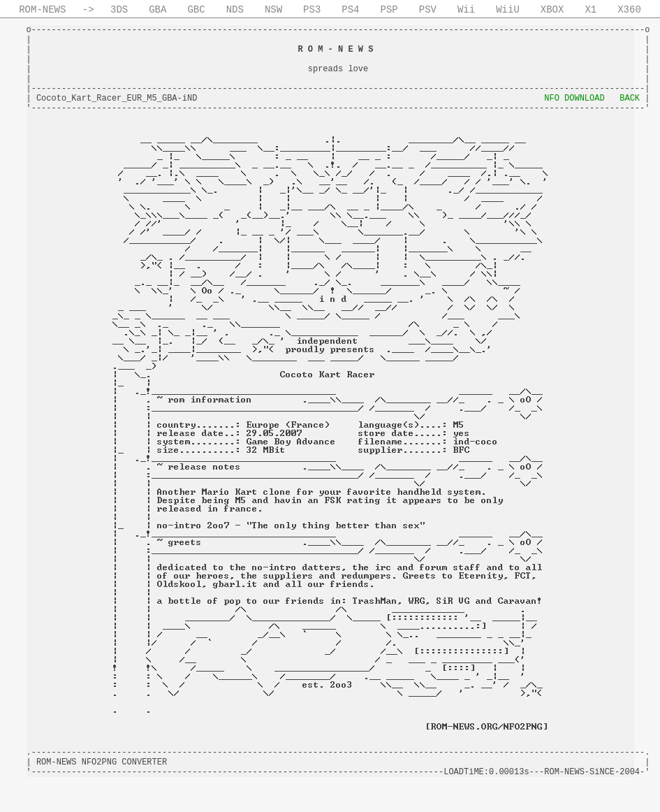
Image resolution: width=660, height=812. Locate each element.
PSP (389, 10)
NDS (235, 10)
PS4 (350, 10)
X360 (629, 10)
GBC (196, 10)
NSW (273, 10)
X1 (591, 10)
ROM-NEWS (42, 10)
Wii (466, 10)
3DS (119, 10)
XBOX (552, 10)
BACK (630, 99)
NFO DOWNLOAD (574, 99)
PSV (428, 10)
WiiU (508, 10)
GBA (157, 10)
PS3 (312, 10)
